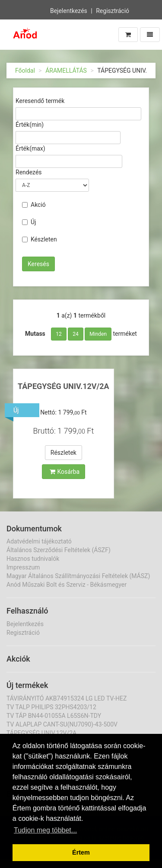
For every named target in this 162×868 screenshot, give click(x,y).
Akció (34, 205)
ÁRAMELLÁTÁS (66, 71)
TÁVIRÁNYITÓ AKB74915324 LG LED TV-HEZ (67, 698)
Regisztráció (113, 10)
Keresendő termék (40, 101)
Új (29, 222)
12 (59, 334)
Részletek (64, 453)
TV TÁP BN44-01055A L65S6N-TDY (54, 716)
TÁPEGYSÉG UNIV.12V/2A (64, 386)
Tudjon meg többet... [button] (45, 830)
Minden (98, 334)
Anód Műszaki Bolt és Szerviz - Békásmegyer (67, 585)
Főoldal (25, 71)
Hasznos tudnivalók (33, 559)
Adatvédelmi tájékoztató (39, 541)
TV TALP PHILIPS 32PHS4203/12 (51, 707)
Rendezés (29, 172)
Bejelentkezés (69, 10)
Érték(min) (30, 125)
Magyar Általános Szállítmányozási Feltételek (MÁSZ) (78, 576)
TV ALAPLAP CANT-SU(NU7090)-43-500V (62, 724)
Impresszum (23, 567)
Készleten (40, 239)
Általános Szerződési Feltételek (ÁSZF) (59, 550)
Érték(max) (30, 148)
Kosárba (65, 472)
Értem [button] (81, 852)
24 (76, 334)
